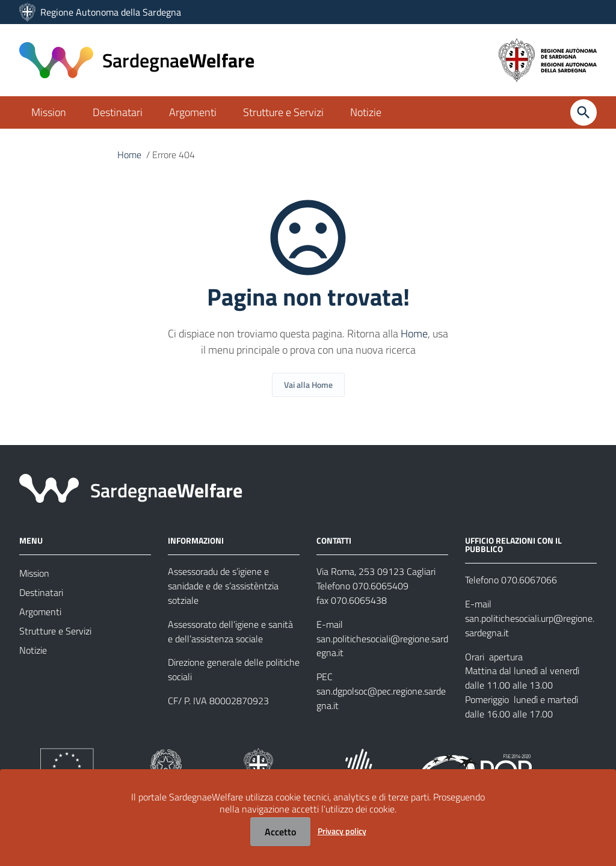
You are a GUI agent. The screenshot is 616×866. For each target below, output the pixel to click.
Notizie (366, 112)
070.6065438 (359, 601)
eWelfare (178, 60)
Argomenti (193, 112)
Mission (49, 112)
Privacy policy (342, 831)
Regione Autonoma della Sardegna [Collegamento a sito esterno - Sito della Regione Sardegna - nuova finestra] (111, 12)
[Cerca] (584, 112)
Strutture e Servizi (283, 112)
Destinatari (118, 112)
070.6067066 (529, 580)
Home (129, 155)
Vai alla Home (308, 385)
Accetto (280, 832)
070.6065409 (380, 586)
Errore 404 (174, 155)
